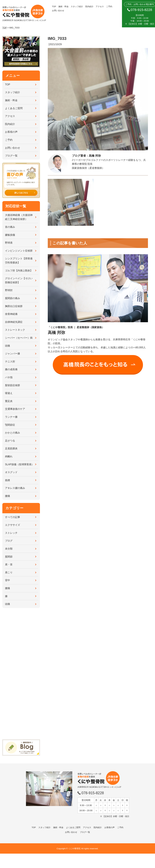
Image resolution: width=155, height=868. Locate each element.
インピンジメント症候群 (19, 251)
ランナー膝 (11, 417)
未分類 (9, 549)
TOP (54, 6)
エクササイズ (13, 525)
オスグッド (11, 472)
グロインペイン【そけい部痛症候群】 (19, 280)
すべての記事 (13, 517)
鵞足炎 (9, 401)
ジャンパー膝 (13, 354)
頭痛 (8, 346)
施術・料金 (63, 6)
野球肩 (9, 243)
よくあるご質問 (14, 108)
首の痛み (10, 227)
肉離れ (9, 456)
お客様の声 (11, 132)
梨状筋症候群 (13, 385)
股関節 (9, 557)
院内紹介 (89, 6)
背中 (8, 580)
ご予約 (109, 6)
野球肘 (9, 290)
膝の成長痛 (11, 369)
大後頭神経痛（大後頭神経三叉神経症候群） (19, 217)
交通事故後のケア (15, 409)
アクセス (100, 6)
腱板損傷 (10, 235)
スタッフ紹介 (77, 6)
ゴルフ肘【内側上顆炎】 (19, 271)
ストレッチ (11, 533)
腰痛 (8, 496)
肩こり (9, 572)
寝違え (9, 393)
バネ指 (9, 377)
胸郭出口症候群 (14, 306)
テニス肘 (10, 362)
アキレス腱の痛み (15, 488)
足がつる (10, 441)
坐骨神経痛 (11, 314)
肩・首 (9, 564)
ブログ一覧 (11, 156)
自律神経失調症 (14, 322)
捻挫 (8, 480)
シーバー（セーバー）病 (19, 338)
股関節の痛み (13, 298)
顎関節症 (10, 425)
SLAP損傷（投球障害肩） (19, 464)
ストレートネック (15, 330)
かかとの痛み (13, 433)
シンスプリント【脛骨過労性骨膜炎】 (19, 261)
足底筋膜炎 (11, 448)
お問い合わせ (58, 11)
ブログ (9, 541)
